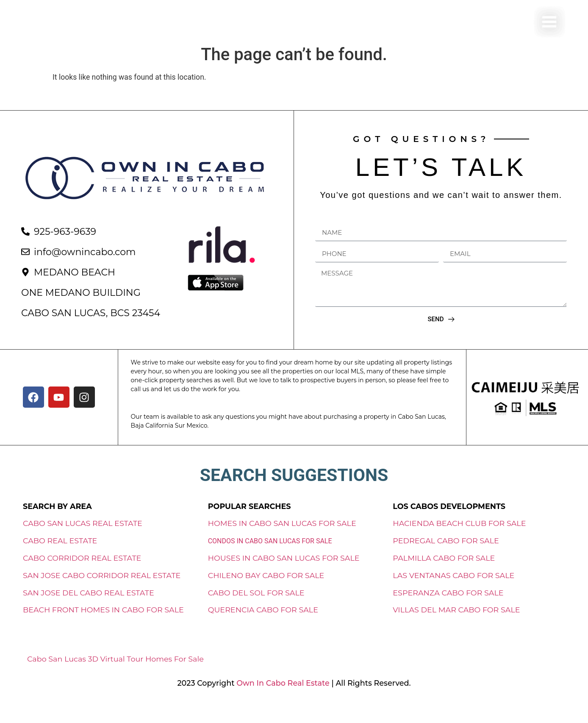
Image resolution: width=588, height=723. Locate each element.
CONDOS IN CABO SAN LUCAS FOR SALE (270, 561)
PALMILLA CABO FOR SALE (444, 578)
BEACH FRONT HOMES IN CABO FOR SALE (103, 630)
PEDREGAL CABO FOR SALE (446, 560)
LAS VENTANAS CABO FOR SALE (453, 595)
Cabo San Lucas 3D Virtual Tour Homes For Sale (115, 679)
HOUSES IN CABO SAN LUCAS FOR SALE (284, 578)
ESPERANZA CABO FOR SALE (448, 612)
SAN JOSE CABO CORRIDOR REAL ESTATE (102, 595)
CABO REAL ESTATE (60, 560)
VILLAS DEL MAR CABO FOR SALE (456, 630)
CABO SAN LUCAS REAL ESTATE (83, 543)
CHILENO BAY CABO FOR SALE (266, 595)
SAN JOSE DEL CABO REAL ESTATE (89, 612)
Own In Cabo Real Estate (282, 702)
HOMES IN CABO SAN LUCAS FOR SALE (282, 543)
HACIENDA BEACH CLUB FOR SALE (459, 543)
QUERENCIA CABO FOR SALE (263, 630)
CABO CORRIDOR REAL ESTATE (82, 578)
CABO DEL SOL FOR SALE (256, 612)
